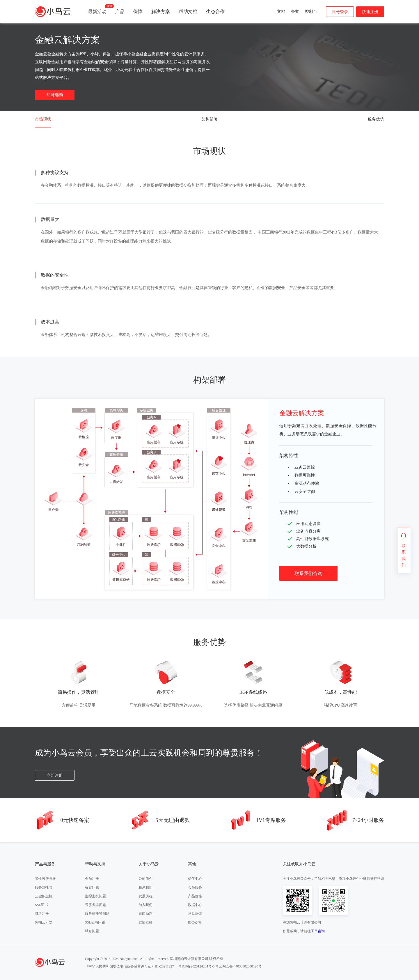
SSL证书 (41, 905)
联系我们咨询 (308, 573)
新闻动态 (145, 914)
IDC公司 (195, 922)
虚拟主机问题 (95, 896)
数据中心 (195, 905)
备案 (295, 12)
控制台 (311, 12)
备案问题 (92, 887)
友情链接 (145, 922)
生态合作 (215, 12)
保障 (138, 12)
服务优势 (376, 119)
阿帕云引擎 (44, 922)
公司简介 (145, 879)
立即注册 (55, 775)
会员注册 (92, 879)
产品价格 (195, 896)
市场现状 (43, 119)
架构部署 (210, 119)
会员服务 (195, 887)
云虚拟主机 (44, 896)
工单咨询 (318, 931)
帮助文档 (188, 12)
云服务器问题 (95, 905)
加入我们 (145, 905)
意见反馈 (195, 914)
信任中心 (195, 879)
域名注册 (42, 914)
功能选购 (55, 95)
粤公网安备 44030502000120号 (238, 966)
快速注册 (370, 12)
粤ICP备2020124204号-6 (197, 966)
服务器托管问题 (97, 914)
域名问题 (92, 931)
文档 (281, 12)
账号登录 (340, 12)
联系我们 (145, 887)
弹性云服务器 (45, 879)
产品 (120, 12)
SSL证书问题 (95, 922)
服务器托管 (44, 887)
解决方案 (161, 12)
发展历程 (145, 896)
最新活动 (97, 9)
